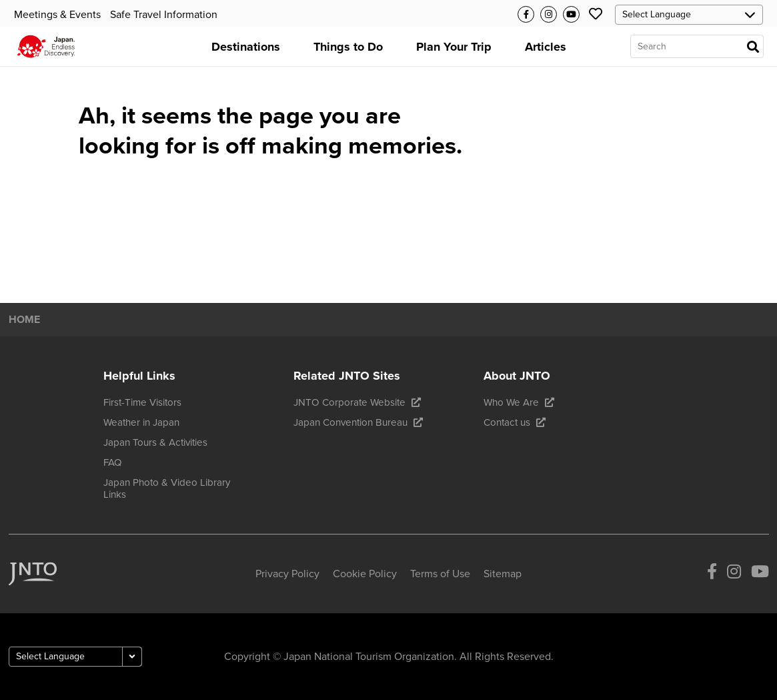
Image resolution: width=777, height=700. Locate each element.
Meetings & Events (57, 15)
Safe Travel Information (164, 15)
